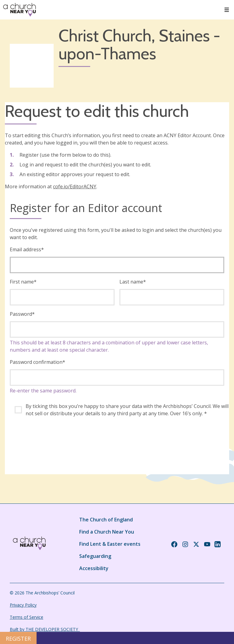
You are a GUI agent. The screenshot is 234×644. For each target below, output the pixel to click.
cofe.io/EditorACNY (75, 186)
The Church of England (106, 520)
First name (23, 282)
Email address (27, 249)
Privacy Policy (23, 605)
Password (22, 314)
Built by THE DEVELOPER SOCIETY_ (45, 629)
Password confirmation (37, 362)
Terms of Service (27, 617)
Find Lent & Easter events (110, 544)
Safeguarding (95, 556)
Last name (133, 282)
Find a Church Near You (107, 532)
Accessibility (94, 568)
